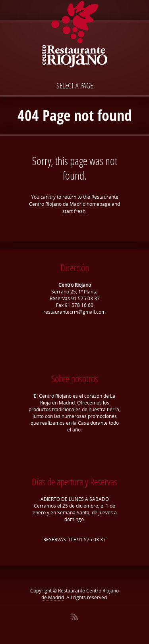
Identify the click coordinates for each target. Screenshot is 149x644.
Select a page (75, 85)
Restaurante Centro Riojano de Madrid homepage (74, 200)
